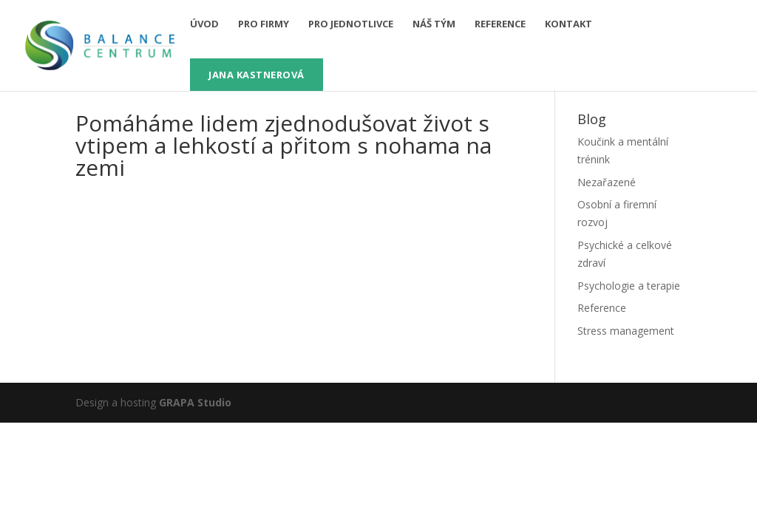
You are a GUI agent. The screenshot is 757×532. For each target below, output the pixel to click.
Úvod (204, 24)
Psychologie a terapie (629, 286)
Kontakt (568, 24)
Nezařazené (607, 182)
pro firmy (264, 24)
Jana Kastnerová (257, 75)
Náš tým (434, 24)
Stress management (626, 331)
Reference (500, 24)
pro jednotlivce (351, 24)
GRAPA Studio (195, 402)
